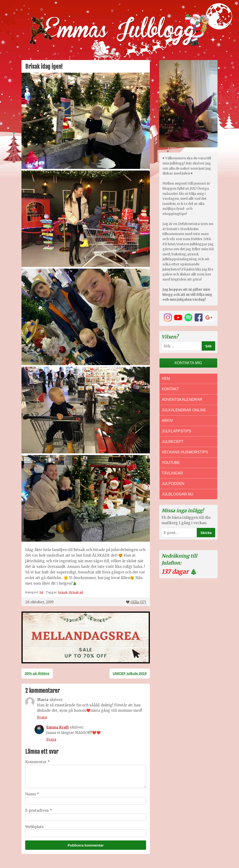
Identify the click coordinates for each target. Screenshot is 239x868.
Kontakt (170, 389)
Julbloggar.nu (177, 494)
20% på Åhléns (37, 673)
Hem (166, 379)
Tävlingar (172, 473)
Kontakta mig (188, 363)
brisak (63, 592)
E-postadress (39, 810)
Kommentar (38, 762)
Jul (41, 592)
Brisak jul (76, 592)
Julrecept (173, 442)
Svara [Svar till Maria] (42, 717)
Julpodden (173, 484)
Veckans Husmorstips (185, 452)
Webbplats (34, 827)
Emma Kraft (58, 727)
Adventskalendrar (182, 400)
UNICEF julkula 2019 (130, 673)
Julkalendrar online (184, 410)
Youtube (171, 463)
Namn (32, 794)
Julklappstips (176, 431)
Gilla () (136, 602)
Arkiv (167, 421)
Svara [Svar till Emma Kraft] (51, 739)
